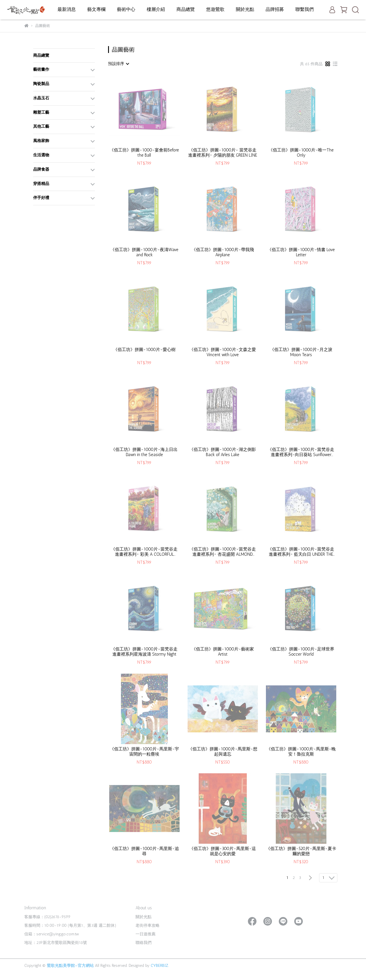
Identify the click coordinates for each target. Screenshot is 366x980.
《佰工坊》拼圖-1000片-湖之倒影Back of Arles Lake (223, 452)
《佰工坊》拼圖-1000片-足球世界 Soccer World (301, 652)
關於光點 (245, 9)
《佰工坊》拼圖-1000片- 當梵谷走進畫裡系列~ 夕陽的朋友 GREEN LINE (223, 153)
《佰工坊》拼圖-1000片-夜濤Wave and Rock (144, 252)
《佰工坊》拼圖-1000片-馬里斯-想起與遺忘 (223, 752)
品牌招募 (275, 9)
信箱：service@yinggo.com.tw (52, 934)
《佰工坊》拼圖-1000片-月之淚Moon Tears (301, 352)
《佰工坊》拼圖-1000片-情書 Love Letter (301, 252)
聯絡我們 (144, 943)
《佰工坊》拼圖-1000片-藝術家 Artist (223, 652)
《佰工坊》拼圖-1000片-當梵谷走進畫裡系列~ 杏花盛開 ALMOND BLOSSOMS (223, 552)
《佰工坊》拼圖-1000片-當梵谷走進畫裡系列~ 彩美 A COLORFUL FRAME (144, 552)
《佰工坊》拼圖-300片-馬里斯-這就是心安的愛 (223, 851)
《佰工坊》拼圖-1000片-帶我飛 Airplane (223, 252)
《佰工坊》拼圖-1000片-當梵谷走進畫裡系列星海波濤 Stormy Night (144, 652)
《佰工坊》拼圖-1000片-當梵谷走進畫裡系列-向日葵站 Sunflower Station (301, 452)
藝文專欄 (96, 9)
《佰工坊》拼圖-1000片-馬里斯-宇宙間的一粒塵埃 (144, 752)
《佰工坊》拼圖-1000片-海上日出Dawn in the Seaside (144, 452)
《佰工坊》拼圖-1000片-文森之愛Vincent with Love (223, 352)
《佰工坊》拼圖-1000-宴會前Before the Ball (144, 153)
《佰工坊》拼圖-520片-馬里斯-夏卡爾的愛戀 (301, 851)
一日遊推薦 (146, 934)
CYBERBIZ (159, 966)
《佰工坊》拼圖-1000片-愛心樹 (144, 350)
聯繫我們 (305, 9)
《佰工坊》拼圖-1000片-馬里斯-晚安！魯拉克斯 (301, 752)
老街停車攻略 (148, 925)
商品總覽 (186, 9)
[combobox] (118, 64)
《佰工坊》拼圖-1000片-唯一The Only (301, 153)
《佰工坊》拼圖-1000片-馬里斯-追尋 (144, 851)
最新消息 (67, 9)
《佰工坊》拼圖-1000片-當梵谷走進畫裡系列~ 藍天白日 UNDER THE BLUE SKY (301, 552)
